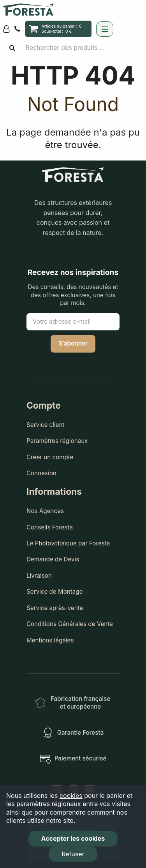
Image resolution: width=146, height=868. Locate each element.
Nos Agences (45, 511)
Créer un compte (50, 457)
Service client (45, 425)
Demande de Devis (53, 559)
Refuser (73, 854)
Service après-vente (55, 608)
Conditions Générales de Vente (70, 624)
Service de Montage (55, 592)
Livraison (39, 576)
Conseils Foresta (50, 527)
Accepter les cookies (73, 838)
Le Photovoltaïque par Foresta (68, 543)
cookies (71, 796)
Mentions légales (50, 640)
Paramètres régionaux (57, 441)
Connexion (41, 473)
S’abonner (73, 343)
